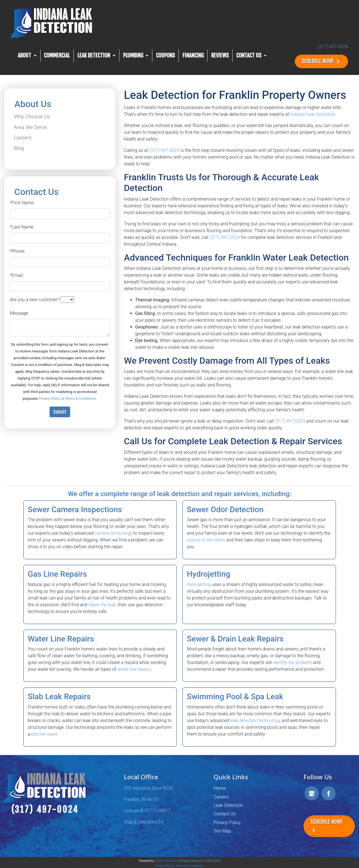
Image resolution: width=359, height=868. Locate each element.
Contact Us (225, 814)
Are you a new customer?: (35, 300)
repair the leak (102, 605)
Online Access (166, 861)
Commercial (57, 56)
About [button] (25, 56)
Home (220, 788)
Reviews (220, 56)
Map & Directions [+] (144, 822)
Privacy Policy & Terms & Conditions (67, 399)
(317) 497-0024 (333, 47)
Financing (193, 56)
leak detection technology (255, 721)
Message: (19, 313)
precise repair (44, 734)
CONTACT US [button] (249, 56)
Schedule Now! (321, 61)
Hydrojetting (199, 584)
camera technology (113, 533)
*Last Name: (22, 227)
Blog (19, 148)
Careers (23, 138)
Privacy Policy (227, 823)
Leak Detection (228, 805)
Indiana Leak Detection (313, 114)
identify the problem (292, 662)
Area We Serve (30, 127)
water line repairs (134, 669)
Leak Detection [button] (94, 56)
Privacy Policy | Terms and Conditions (179, 866)
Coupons (165, 56)
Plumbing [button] (134, 56)
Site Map (222, 831)
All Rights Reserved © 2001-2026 (199, 861)
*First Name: (22, 203)
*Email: (17, 275)
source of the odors (206, 540)
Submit (60, 412)
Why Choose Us (32, 117)
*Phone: (18, 251)
